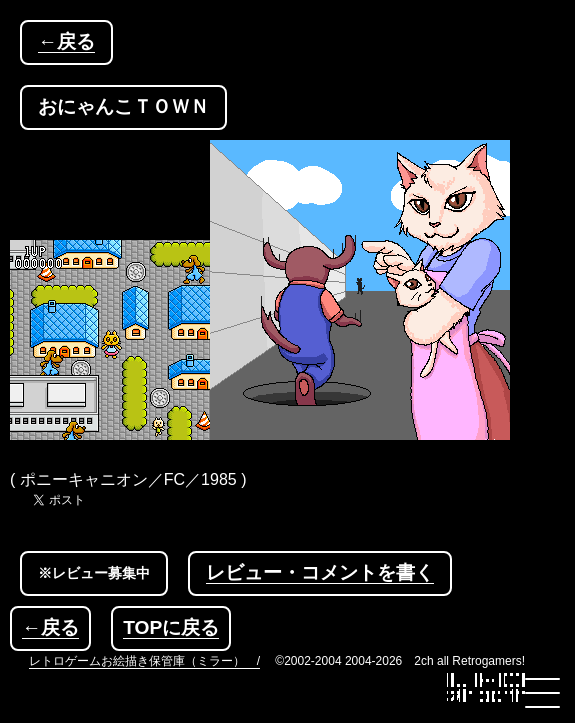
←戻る (66, 41)
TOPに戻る (171, 627)
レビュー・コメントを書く (320, 572)
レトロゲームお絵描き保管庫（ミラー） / (144, 661)
